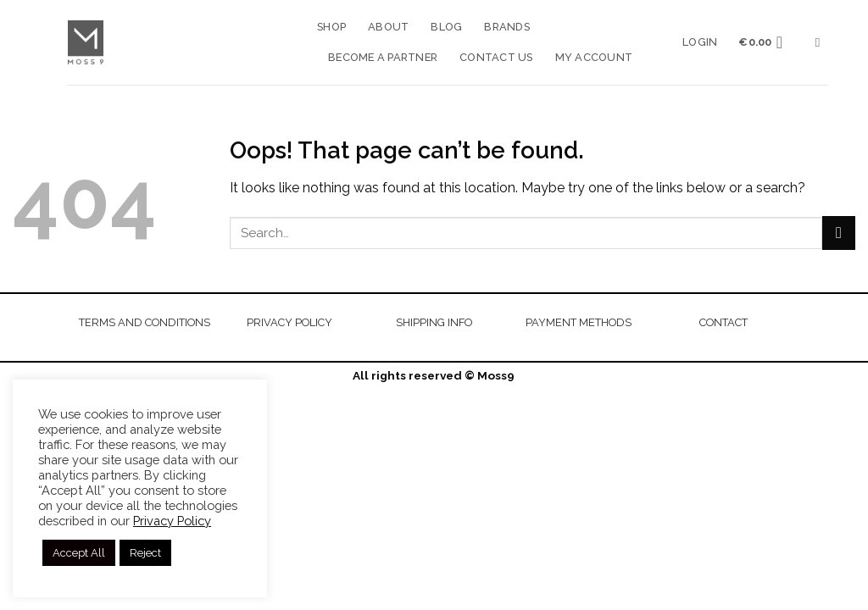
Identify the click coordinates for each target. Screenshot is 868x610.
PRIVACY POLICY (289, 322)
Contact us (496, 57)
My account (594, 57)
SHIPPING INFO (434, 322)
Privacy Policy (172, 521)
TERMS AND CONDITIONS (145, 322)
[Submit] (839, 233)
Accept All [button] (79, 553)
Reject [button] (145, 553)
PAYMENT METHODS (579, 322)
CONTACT (723, 322)
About (388, 27)
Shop (331, 27)
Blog (446, 27)
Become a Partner (383, 57)
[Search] (822, 42)
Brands (507, 27)
